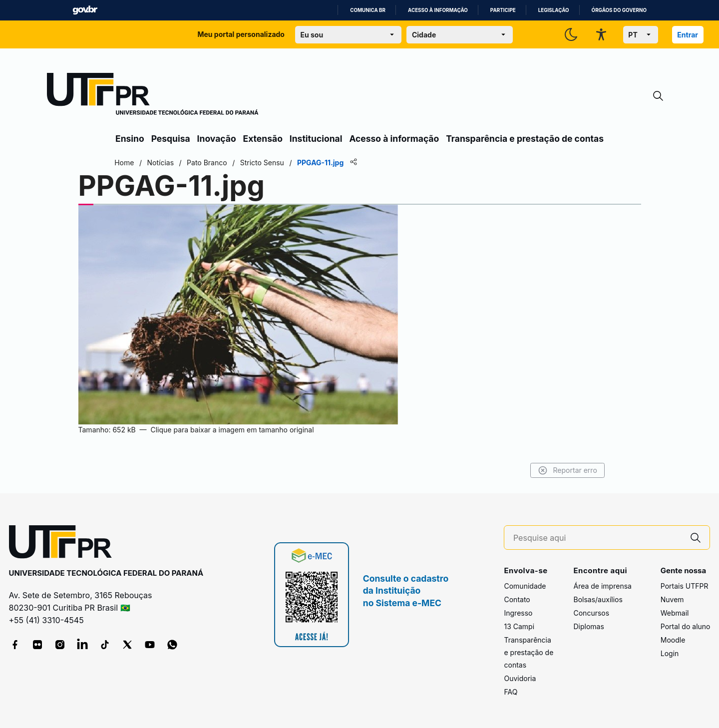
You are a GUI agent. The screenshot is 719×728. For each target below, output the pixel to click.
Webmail (675, 613)
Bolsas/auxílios (598, 599)
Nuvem (672, 599)
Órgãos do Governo (619, 10)
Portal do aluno (686, 626)
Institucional (316, 139)
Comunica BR (368, 10)
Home (126, 163)
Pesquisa (171, 139)
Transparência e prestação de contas (525, 139)
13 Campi (519, 626)
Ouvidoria (520, 678)
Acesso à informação (438, 10)
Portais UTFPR (685, 586)
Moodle (673, 640)
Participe (503, 10)
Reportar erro (565, 470)
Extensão (263, 139)
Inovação (217, 139)
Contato (517, 599)
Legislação (554, 10)
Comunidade (525, 586)
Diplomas (588, 626)
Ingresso (518, 613)
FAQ (511, 692)
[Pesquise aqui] (598, 538)
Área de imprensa (602, 586)
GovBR (85, 10)
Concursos (591, 613)
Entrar (688, 35)
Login (670, 653)
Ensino (130, 139)
